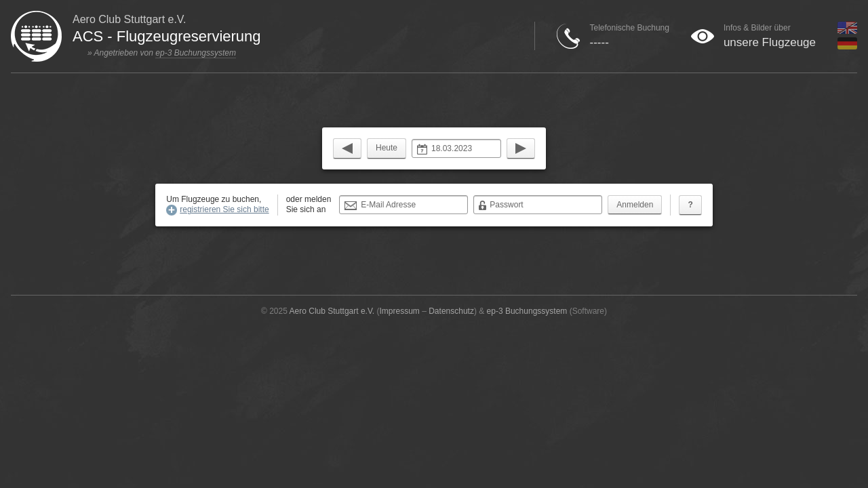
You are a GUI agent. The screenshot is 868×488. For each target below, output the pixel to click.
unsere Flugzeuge (770, 42)
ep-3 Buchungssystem (196, 53)
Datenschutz (451, 311)
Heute (387, 148)
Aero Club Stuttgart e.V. (332, 311)
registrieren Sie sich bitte (224, 209)
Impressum (400, 311)
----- (599, 42)
